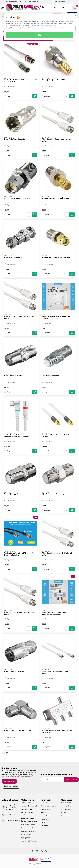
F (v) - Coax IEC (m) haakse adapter (18, 731)
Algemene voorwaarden (49, 806)
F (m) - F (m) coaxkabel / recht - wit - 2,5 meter (57, 672)
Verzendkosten (46, 816)
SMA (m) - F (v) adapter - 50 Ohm (17, 198)
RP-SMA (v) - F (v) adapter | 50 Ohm (55, 198)
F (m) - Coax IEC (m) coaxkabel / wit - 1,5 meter (57, 554)
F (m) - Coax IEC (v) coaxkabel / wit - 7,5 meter (19, 317)
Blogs (43, 822)
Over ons (44, 803)
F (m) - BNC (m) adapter (13, 257)
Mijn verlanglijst (66, 809)
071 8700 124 (10, 815)
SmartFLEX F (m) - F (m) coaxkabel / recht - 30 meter (58, 436)
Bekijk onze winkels (11, 786)
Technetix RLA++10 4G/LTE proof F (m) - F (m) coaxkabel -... (20, 554)
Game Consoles (26, 834)
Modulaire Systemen (28, 825)
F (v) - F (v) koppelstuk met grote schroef (58, 494)
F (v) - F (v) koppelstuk (13, 494)
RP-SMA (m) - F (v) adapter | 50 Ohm (56, 257)
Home (3, 20)
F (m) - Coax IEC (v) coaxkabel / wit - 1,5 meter (19, 613)
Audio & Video (26, 803)
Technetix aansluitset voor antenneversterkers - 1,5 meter (17, 436)
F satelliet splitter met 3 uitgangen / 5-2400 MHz (57, 731)
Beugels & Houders (28, 818)
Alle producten (66, 816)
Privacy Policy (45, 809)
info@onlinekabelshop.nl (25, 776)
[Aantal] (29, 96)
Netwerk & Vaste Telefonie (27, 814)
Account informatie (67, 803)
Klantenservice (9, 781)
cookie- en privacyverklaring (48, 26)
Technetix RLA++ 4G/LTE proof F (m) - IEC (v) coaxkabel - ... (21, 81)
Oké (39, 35)
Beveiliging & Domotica (29, 831)
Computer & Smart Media (30, 806)
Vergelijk (9, 96)
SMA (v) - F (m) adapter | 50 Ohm (54, 80)
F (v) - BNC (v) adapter (50, 376)
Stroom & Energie (27, 809)
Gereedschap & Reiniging (30, 828)
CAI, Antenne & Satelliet (29, 821)
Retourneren (45, 819)
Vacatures (44, 826)
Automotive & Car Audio (29, 841)
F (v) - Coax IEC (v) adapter (15, 671)
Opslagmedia (26, 838)
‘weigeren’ (37, 28)
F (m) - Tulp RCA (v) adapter (15, 139)
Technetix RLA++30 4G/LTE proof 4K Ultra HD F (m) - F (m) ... (57, 317)
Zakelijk (44, 813)
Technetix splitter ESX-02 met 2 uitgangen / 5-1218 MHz (55, 613)
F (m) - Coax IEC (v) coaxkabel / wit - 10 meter (57, 140)
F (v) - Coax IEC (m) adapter (15, 376)
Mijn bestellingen (66, 806)
